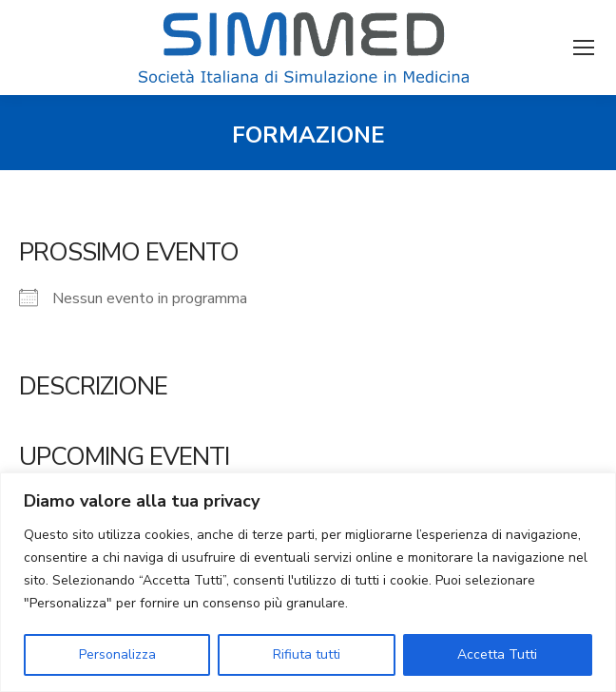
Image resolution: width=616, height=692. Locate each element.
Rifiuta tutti (307, 654)
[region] (308, 582)
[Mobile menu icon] (584, 48)
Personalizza (117, 654)
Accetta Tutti (497, 654)
